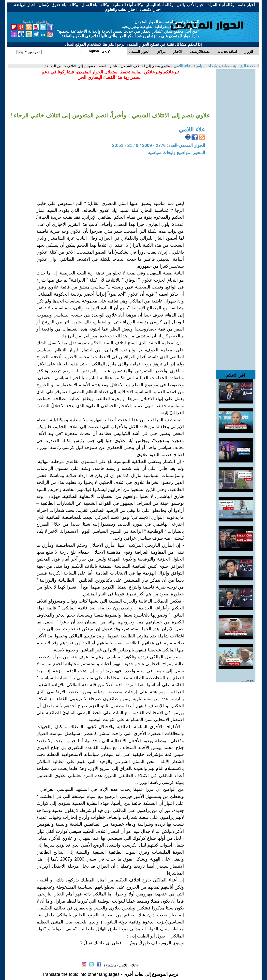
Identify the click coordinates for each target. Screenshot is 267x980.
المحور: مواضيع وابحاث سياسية (176, 153)
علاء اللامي (181, 66)
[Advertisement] (236, 143)
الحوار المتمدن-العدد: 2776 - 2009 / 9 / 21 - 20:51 (159, 145)
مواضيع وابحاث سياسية (211, 66)
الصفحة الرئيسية (245, 66)
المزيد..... (248, 680)
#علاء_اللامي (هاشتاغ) (121, 965)
